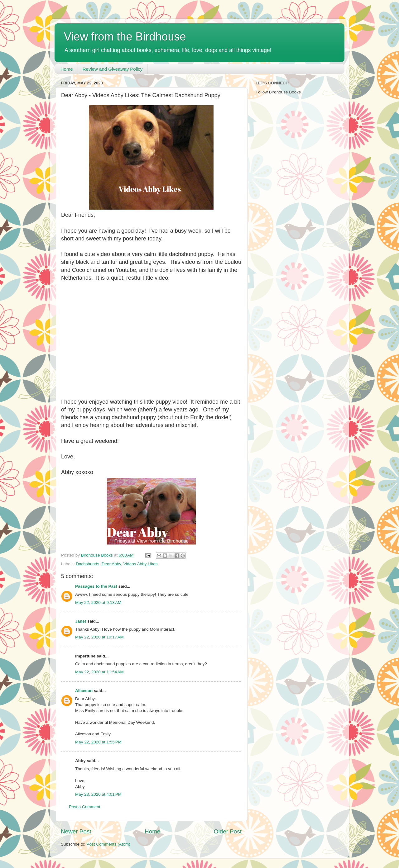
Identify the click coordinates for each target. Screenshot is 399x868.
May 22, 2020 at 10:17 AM (99, 637)
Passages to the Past (96, 586)
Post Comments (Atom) (108, 844)
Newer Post (76, 831)
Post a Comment (85, 807)
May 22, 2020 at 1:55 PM (98, 742)
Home (67, 69)
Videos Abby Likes (140, 564)
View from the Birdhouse (125, 37)
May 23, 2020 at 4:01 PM (98, 794)
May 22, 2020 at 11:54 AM (99, 672)
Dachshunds (87, 564)
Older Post (228, 831)
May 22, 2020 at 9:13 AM (98, 602)
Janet (81, 621)
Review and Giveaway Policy (113, 69)
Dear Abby (111, 564)
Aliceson (84, 691)
